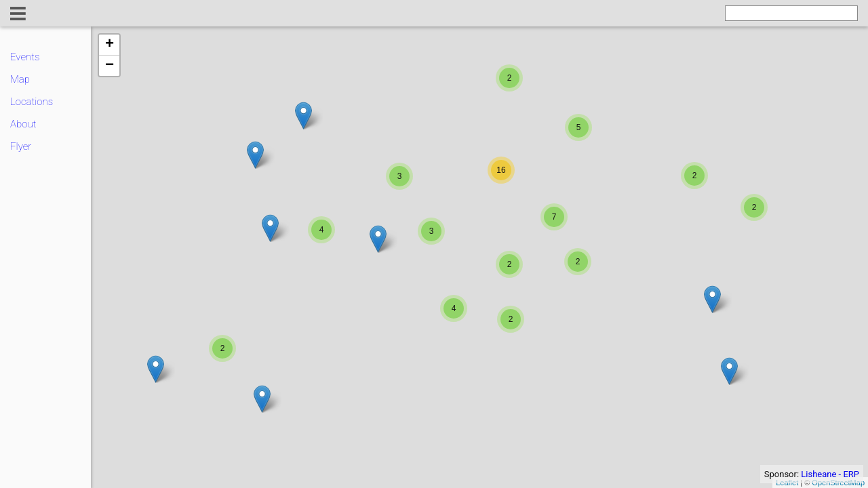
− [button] (110, 66)
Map (20, 79)
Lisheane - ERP (830, 474)
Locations (32, 102)
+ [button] (110, 45)
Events (25, 57)
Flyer (21, 146)
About (23, 124)
